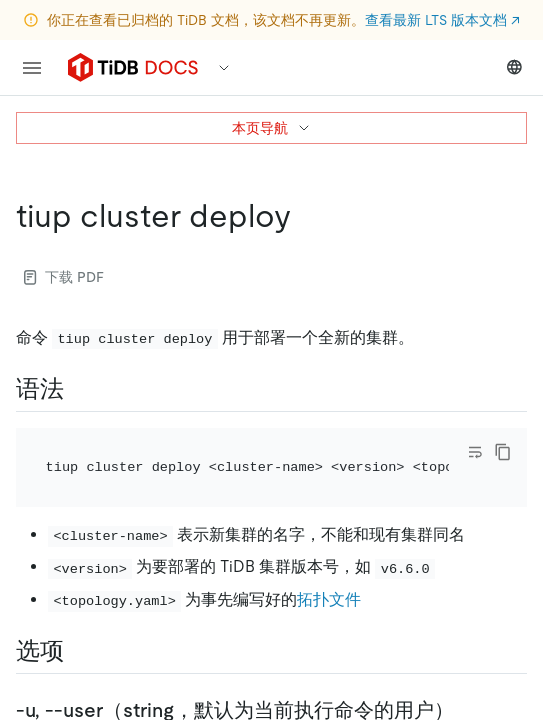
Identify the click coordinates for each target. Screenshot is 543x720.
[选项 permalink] (80, 651)
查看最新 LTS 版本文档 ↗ (442, 20)
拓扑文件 (329, 599)
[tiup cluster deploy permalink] (307, 216)
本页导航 (272, 128)
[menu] (32, 68)
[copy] (503, 452)
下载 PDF (64, 277)
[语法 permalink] (80, 389)
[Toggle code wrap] (475, 452)
